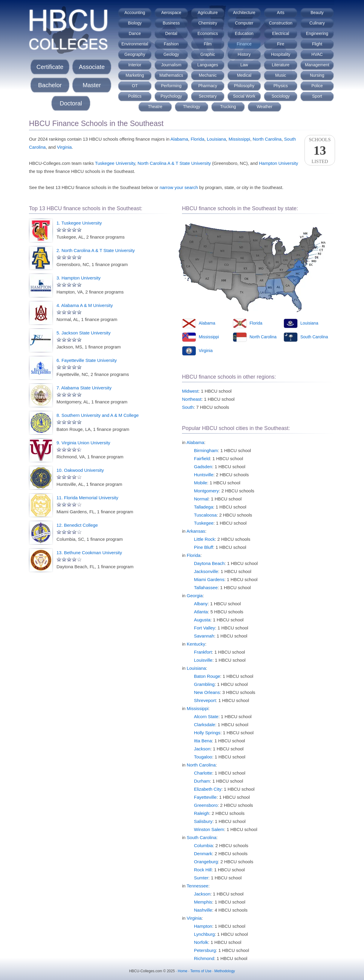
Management (317, 65)
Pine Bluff (204, 547)
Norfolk (201, 942)
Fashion (171, 44)
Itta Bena (203, 741)
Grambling (204, 684)
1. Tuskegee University (79, 223)
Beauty (317, 13)
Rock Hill (203, 870)
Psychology (171, 96)
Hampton (203, 926)
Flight (317, 44)
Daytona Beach (209, 563)
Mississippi (240, 139)
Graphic (208, 54)
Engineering (317, 33)
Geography (135, 54)
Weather (265, 107)
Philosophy (244, 86)
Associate (92, 67)
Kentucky (196, 644)
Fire (281, 44)
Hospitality (281, 54)
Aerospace (171, 13)
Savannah (204, 636)
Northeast (192, 399)
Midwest (190, 391)
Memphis (203, 902)
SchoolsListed (320, 150)
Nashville (203, 910)
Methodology (225, 971)
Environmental (135, 44)
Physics (281, 86)
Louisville (203, 660)
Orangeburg (206, 862)
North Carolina (267, 139)
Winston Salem (209, 829)
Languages (208, 65)
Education (244, 33)
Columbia (203, 845)
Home (183, 971)
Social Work (244, 96)
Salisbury (203, 821)
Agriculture (208, 13)
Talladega (204, 507)
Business (171, 23)
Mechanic (208, 75)
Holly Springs (207, 733)
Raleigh (202, 813)
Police (317, 86)
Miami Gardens (209, 579)
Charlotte (203, 773)
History (244, 54)
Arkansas (196, 531)
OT (135, 86)
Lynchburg (204, 934)
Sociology (281, 96)
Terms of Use (201, 971)
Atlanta (201, 612)
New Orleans (207, 692)
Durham (202, 781)
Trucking (228, 107)
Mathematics (171, 75)
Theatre (155, 107)
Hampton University (279, 163)
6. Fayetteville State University (87, 360)
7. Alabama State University (84, 388)
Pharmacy (208, 86)
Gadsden (203, 467)
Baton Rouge (207, 676)
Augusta (202, 620)
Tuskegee (204, 523)
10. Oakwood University (80, 470)
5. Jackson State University (84, 333)
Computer (244, 23)
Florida (198, 139)
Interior (135, 65)
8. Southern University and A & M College (98, 415)
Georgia (195, 596)
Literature (280, 65)
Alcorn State (206, 716)
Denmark (203, 854)
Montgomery (206, 491)
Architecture (244, 13)
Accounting (135, 13)
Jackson (202, 749)
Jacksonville (206, 571)
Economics (208, 33)
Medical (244, 75)
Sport (317, 96)
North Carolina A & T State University (174, 163)
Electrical (281, 33)
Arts (281, 13)
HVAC (317, 54)
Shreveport (205, 700)
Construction (281, 23)
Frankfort (203, 652)
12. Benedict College (77, 525)
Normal (201, 499)
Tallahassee (206, 587)
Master (92, 85)
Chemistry (208, 23)
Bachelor (50, 85)
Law (244, 65)
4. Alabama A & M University (85, 305)
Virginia (64, 147)
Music (281, 75)
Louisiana (216, 139)
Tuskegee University (115, 163)
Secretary (208, 96)
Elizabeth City (208, 789)
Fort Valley (205, 628)
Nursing (317, 75)
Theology (192, 107)
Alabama (179, 139)
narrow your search (179, 187)
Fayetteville (205, 797)
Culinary (317, 23)
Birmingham (206, 450)
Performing (171, 86)
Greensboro (206, 805)
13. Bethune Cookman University (89, 553)
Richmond (204, 958)
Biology (135, 23)
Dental (171, 33)
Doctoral (71, 103)
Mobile (201, 483)
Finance (244, 44)
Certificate (50, 67)
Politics (135, 96)
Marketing (135, 75)
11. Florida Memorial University (87, 498)
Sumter (201, 878)
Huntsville (204, 475)
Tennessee (198, 886)
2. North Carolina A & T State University (96, 250)
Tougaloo (203, 757)
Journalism (171, 65)
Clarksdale (205, 725)
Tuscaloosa (205, 515)
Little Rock (204, 539)
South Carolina (314, 337)
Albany (201, 604)
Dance (135, 33)
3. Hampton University (79, 278)
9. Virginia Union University (83, 443)
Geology (171, 54)
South (188, 407)
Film (208, 44)
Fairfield (202, 458)
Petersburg (205, 950)
